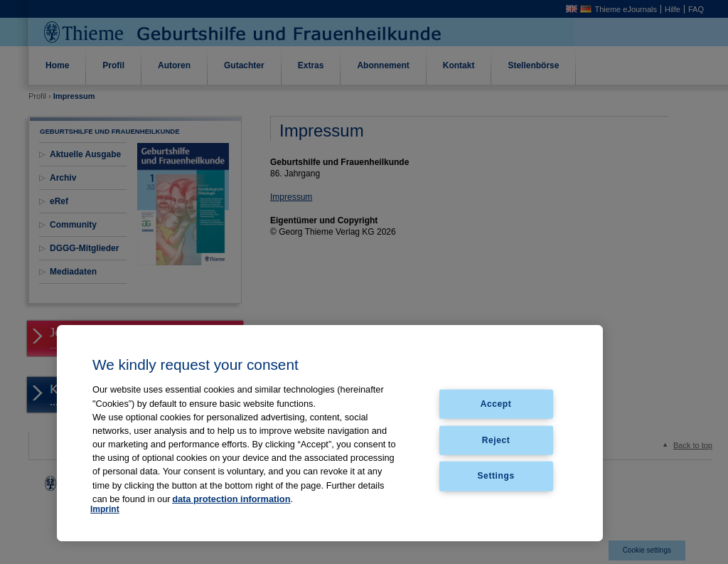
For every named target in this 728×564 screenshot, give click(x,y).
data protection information (231, 499)
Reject (496, 440)
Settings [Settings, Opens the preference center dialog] (496, 476)
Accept (496, 403)
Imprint (105, 509)
